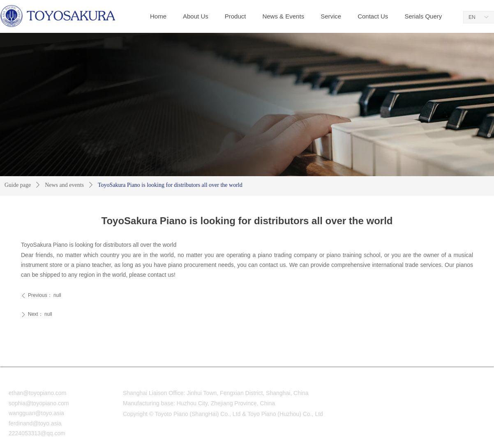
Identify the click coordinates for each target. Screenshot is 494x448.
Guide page (18, 185)
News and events (64, 185)
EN (472, 17)
